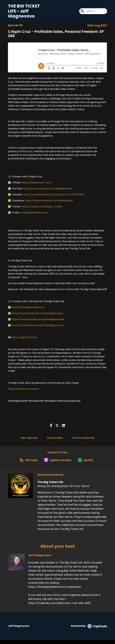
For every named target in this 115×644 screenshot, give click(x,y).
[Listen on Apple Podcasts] (57, 464)
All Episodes (55, 439)
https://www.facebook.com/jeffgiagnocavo (37, 315)
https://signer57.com (24, 339)
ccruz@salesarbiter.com (34, 214)
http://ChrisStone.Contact (24, 391)
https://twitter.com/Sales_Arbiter (42, 208)
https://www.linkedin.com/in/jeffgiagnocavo (38, 327)
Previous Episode (83, 439)
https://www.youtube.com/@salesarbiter (48, 190)
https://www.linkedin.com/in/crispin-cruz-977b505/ (54, 196)
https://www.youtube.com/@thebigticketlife (38, 321)
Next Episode (29, 439)
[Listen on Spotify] (87, 464)
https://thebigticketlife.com (28, 309)
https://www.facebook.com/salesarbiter (49, 202)
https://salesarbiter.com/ (37, 184)
